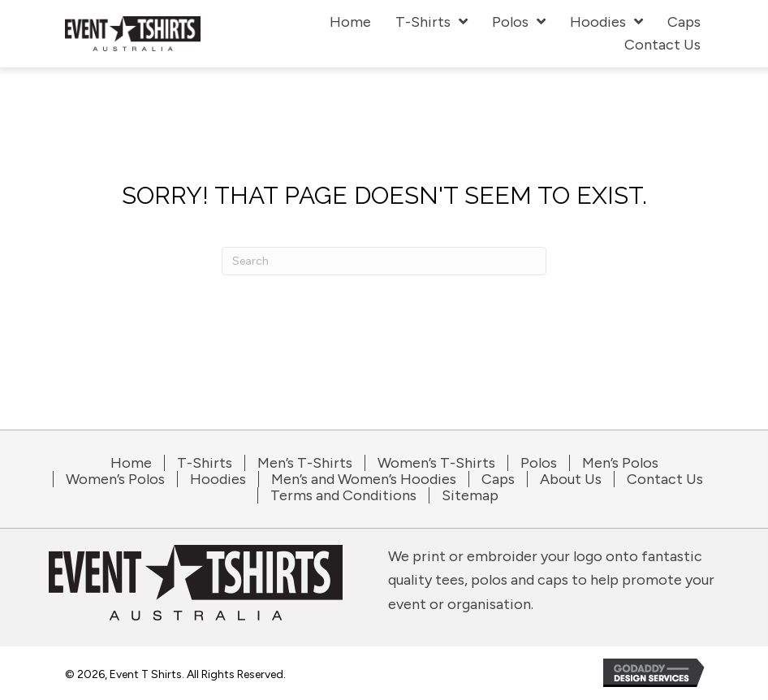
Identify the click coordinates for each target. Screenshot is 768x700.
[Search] (384, 261)
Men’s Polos (620, 463)
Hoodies (218, 479)
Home (131, 463)
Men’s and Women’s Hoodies (364, 479)
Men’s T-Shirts (305, 463)
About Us (571, 479)
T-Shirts (205, 463)
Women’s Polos (115, 479)
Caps (498, 479)
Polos (539, 463)
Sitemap (470, 495)
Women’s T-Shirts (436, 463)
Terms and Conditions (343, 495)
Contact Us (665, 479)
